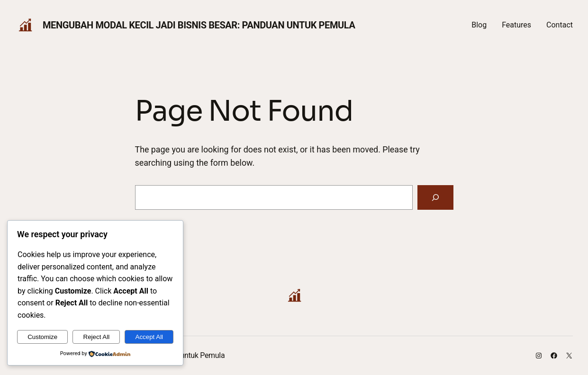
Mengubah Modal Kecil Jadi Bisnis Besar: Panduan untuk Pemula (199, 25)
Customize (42, 337)
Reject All (97, 337)
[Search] (435, 197)
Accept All (149, 337)
